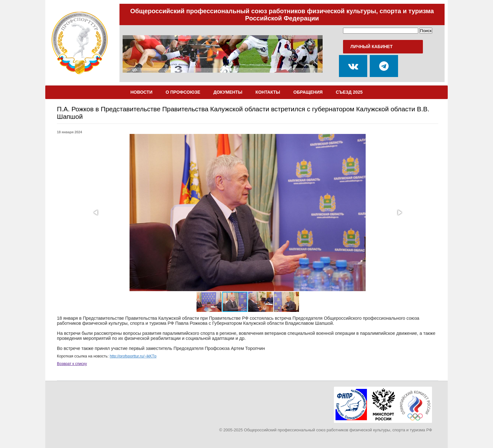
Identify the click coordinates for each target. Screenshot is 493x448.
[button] (96, 213)
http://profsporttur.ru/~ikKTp (133, 356)
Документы (228, 92)
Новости (141, 92)
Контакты (268, 92)
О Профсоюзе (183, 92)
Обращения (308, 92)
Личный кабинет (371, 47)
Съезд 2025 (349, 92)
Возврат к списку (72, 364)
